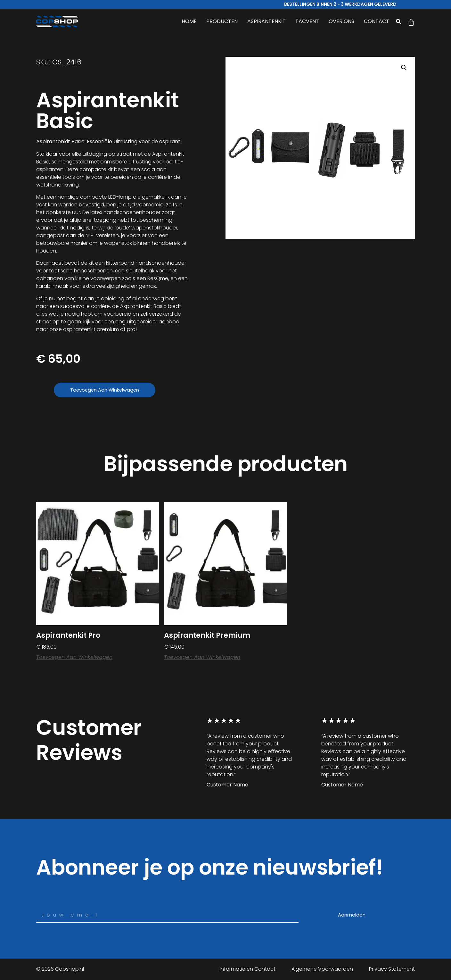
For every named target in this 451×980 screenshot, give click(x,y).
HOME (189, 21)
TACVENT (307, 21)
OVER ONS (341, 21)
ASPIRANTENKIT (266, 21)
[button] (398, 21)
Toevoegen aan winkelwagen (107, 390)
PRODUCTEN (222, 21)
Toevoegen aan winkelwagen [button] (74, 658)
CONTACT (377, 21)
